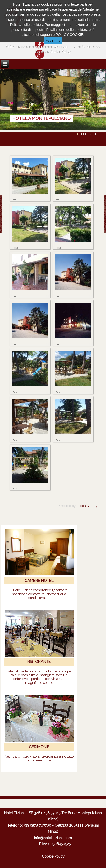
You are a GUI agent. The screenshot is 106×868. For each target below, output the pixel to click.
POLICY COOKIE (69, 35)
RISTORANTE (39, 662)
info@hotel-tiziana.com (53, 838)
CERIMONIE (39, 747)
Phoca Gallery (87, 506)
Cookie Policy (53, 856)
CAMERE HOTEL (39, 581)
